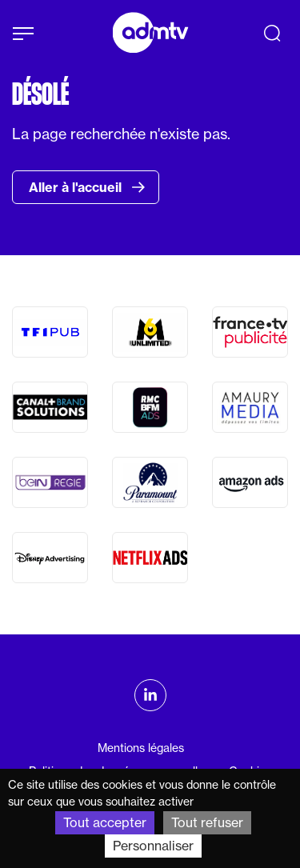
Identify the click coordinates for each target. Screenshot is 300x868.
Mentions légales (141, 748)
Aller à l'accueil (87, 187)
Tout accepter (105, 822)
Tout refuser (207, 822)
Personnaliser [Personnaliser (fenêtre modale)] (153, 846)
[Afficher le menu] (23, 34)
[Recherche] (272, 33)
